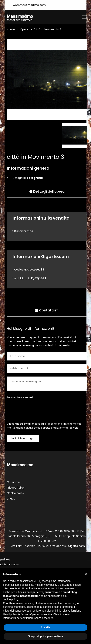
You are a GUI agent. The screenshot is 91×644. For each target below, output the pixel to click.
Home (11, 29)
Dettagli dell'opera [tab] (47, 191)
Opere (24, 29)
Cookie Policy (15, 493)
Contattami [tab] (47, 310)
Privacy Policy (16, 488)
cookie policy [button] (11, 599)
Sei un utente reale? (20, 397)
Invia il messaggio (23, 438)
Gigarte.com (76, 546)
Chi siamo (13, 482)
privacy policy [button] (49, 585)
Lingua (11, 499)
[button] (86, 574)
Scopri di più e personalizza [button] (45, 636)
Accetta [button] (46, 627)
